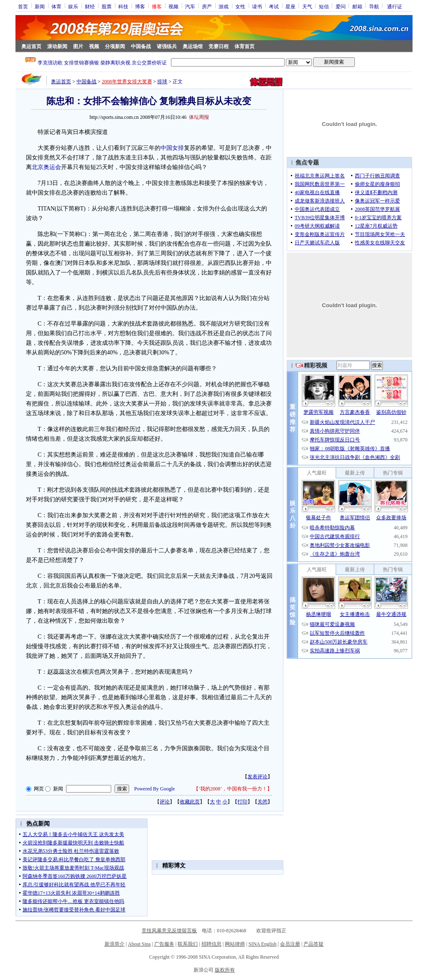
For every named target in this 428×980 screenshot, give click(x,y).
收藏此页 (190, 802)
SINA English (262, 944)
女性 (240, 6)
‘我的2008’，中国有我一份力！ (233, 789)
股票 (107, 6)
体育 (56, 6)
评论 (165, 802)
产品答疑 (313, 944)
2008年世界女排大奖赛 (127, 82)
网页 (39, 789)
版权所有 (225, 970)
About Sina (139, 944)
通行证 (395, 6)
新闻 (40, 6)
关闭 (262, 802)
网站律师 (235, 944)
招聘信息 (211, 944)
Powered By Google (154, 789)
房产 (207, 6)
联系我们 (188, 944)
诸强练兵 (167, 46)
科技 (123, 6)
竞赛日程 (219, 46)
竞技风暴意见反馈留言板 (169, 931)
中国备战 (141, 46)
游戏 (224, 6)
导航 (374, 6)
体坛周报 (199, 117)
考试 (274, 6)
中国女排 (172, 148)
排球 (162, 82)
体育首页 (245, 46)
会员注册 (290, 944)
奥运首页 (31, 46)
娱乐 (73, 6)
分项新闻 (115, 46)
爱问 (341, 6)
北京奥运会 (46, 167)
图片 (78, 46)
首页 (23, 6)
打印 (242, 802)
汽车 (190, 6)
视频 (173, 6)
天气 (307, 6)
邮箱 (357, 6)
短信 (324, 6)
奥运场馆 (193, 46)
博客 (140, 6)
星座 (290, 6)
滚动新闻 (57, 46)
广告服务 (164, 944)
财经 (90, 6)
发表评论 (257, 777)
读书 (257, 6)
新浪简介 (115, 944)
